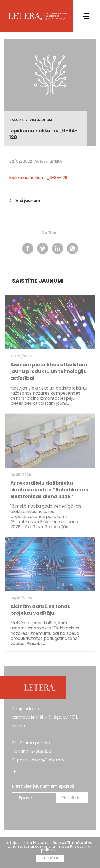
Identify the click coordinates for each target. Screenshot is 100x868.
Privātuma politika (31, 743)
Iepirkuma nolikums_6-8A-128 (38, 178)
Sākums (17, 120)
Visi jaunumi (41, 120)
